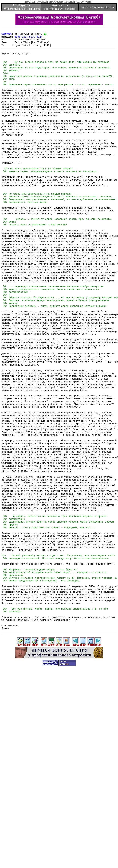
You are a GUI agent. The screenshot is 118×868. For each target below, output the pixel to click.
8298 (25, 38)
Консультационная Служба (98, 7)
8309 (32, 38)
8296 (17, 38)
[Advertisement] (58, 828)
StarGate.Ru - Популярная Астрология (60, 7)
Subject (7, 35)
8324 (39, 38)
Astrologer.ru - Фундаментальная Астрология (21, 7)
